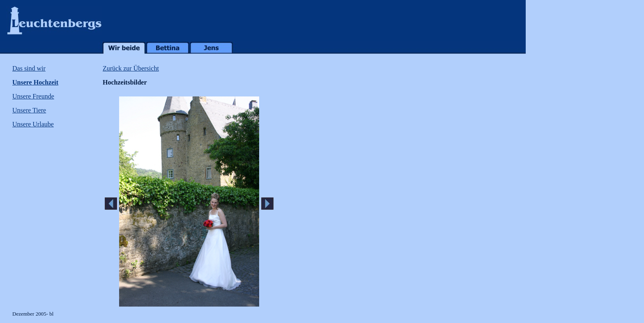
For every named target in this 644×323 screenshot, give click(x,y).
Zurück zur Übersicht (131, 68)
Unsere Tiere (29, 110)
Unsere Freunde (33, 96)
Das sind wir (29, 68)
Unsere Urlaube (33, 124)
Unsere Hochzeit (35, 82)
